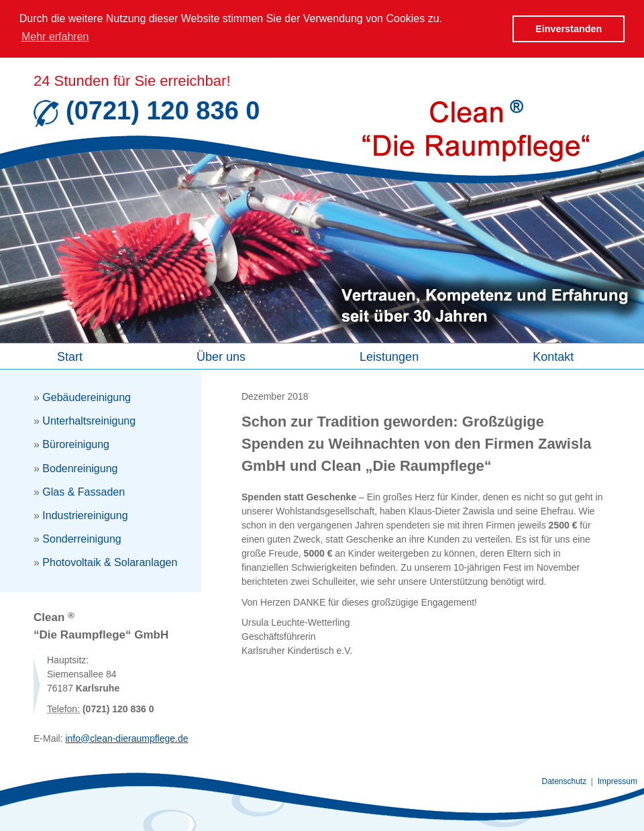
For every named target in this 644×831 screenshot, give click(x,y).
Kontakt (553, 356)
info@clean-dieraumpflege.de (126, 738)
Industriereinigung (85, 515)
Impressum (618, 781)
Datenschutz (565, 781)
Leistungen (389, 356)
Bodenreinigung (80, 468)
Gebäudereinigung (87, 397)
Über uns (221, 356)
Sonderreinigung (82, 538)
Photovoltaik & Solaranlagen (110, 562)
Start (70, 356)
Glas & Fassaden (84, 491)
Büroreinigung (76, 444)
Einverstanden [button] (569, 29)
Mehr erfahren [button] (55, 37)
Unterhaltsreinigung (89, 420)
